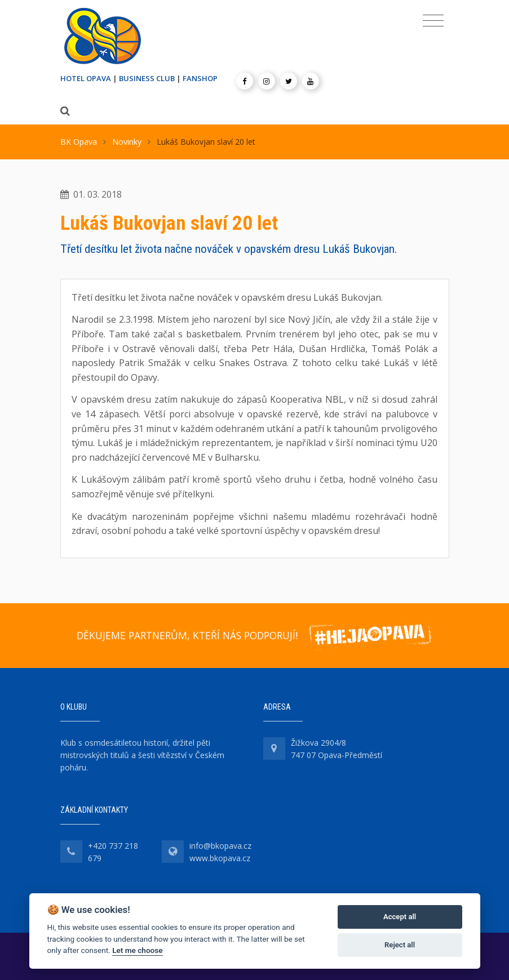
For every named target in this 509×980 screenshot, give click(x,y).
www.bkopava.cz (220, 858)
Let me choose (137, 950)
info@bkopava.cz (220, 846)
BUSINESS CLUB (147, 78)
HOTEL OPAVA (86, 78)
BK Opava (79, 142)
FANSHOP (200, 78)
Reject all (400, 945)
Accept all (400, 917)
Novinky (127, 142)
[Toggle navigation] (433, 21)
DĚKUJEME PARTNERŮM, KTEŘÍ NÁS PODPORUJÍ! (187, 635)
